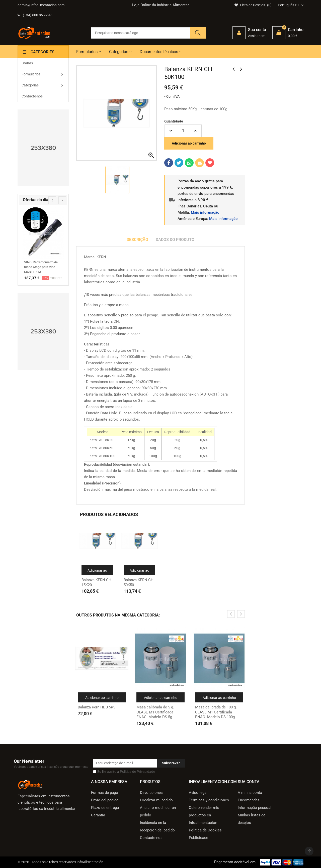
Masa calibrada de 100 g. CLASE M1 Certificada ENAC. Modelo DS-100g (216, 712)
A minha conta (250, 793)
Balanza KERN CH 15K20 (96, 582)
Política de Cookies (205, 830)
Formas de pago (105, 793)
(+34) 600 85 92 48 (35, 15)
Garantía (98, 815)
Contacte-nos (151, 838)
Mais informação (205, 212)
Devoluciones (151, 793)
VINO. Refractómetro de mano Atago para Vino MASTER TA (41, 267)
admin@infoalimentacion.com (41, 5)
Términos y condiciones (209, 800)
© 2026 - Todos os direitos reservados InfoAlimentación (60, 862)
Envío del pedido (105, 800)
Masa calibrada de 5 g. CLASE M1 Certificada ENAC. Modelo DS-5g (155, 712)
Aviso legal (198, 793)
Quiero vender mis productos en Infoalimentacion (204, 815)
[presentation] (52, 200)
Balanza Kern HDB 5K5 (96, 707)
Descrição (137, 240)
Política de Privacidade (137, 772)
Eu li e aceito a (126, 772)
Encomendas (249, 800)
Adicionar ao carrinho (189, 143)
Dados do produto (175, 240)
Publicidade (198, 838)
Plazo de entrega (105, 808)
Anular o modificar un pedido (158, 811)
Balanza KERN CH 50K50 (139, 582)
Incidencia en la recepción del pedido (157, 826)
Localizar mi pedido (156, 800)
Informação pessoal (255, 808)
